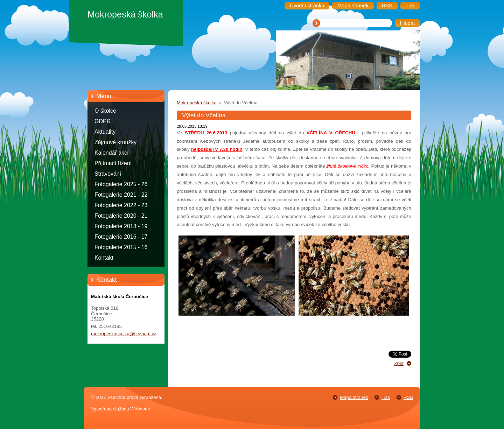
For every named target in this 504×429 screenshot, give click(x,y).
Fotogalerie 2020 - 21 (121, 216)
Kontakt (104, 258)
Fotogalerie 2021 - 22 (121, 195)
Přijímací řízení (113, 163)
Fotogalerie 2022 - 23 (121, 205)
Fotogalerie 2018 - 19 (121, 226)
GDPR (103, 121)
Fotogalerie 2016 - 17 (121, 237)
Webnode (140, 409)
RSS (408, 397)
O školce (105, 111)
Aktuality (105, 132)
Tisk (386, 397)
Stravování (108, 174)
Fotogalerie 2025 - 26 (121, 184)
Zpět (399, 363)
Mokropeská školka (197, 103)
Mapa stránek (354, 397)
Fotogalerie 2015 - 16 (121, 247)
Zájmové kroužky (115, 142)
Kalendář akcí (111, 153)
